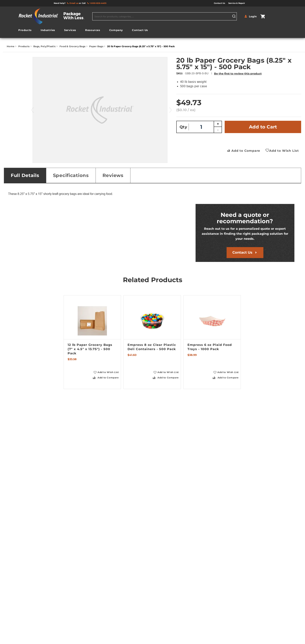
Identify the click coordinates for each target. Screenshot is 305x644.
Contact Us (242, 252)
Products (24, 46)
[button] (106, 372)
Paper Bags (97, 46)
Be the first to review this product (238, 74)
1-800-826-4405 (98, 3)
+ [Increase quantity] (218, 124)
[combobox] (165, 16)
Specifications (71, 175)
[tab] (25, 175)
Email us (74, 3)
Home (11, 46)
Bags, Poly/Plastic (45, 46)
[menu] (83, 31)
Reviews (113, 175)
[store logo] (54, 16)
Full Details (25, 175)
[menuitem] (25, 30)
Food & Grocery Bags (73, 46)
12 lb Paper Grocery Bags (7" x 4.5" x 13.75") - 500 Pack (90, 349)
